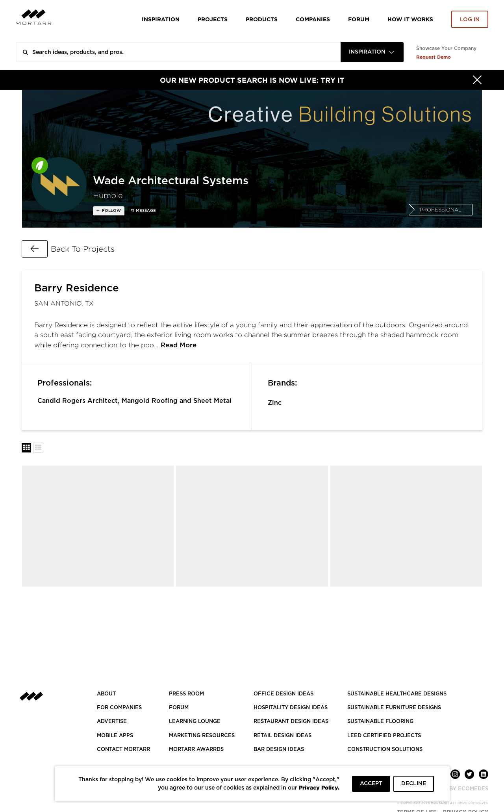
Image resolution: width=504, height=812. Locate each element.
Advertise (112, 722)
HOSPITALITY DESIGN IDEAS (291, 708)
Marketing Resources (202, 736)
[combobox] (372, 52)
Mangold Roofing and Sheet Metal (177, 401)
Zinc (275, 403)
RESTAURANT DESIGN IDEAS (291, 722)
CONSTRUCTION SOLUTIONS (385, 750)
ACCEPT (371, 784)
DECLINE (414, 784)
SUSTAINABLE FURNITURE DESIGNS (394, 708)
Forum (359, 19)
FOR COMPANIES (119, 708)
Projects (213, 19)
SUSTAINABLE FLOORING (380, 722)
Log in (470, 20)
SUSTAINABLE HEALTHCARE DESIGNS (397, 694)
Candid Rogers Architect (78, 401)
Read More (179, 345)
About (106, 694)
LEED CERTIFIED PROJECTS (384, 736)
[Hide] (477, 80)
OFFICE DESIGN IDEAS (283, 694)
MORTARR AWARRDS (196, 750)
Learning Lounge (195, 722)
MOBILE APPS (115, 736)
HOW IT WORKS (410, 19)
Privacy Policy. (319, 787)
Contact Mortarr (123, 750)
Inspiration (161, 19)
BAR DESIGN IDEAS (279, 750)
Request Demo (434, 57)
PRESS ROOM (186, 694)
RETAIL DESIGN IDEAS (283, 736)
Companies (313, 19)
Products (262, 19)
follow (111, 211)
